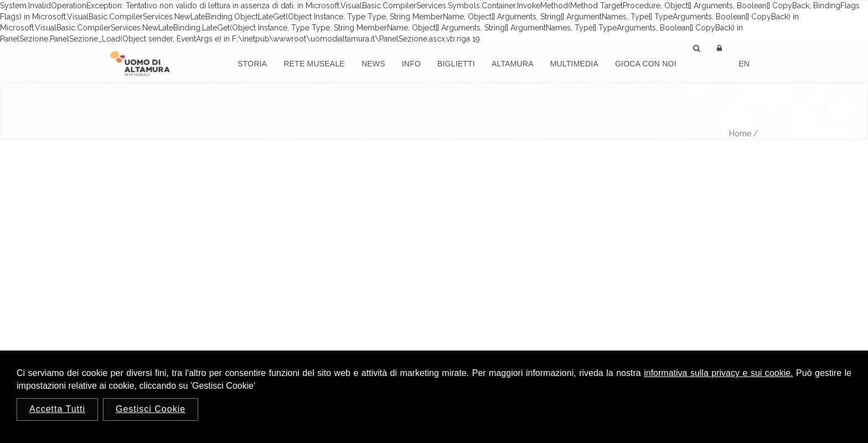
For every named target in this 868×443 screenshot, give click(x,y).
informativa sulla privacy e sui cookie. (718, 373)
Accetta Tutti (57, 409)
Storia (252, 64)
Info (411, 64)
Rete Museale (314, 64)
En (744, 64)
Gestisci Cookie (151, 409)
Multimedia (574, 64)
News (373, 64)
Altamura (513, 64)
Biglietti (456, 64)
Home (740, 133)
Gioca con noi (646, 64)
